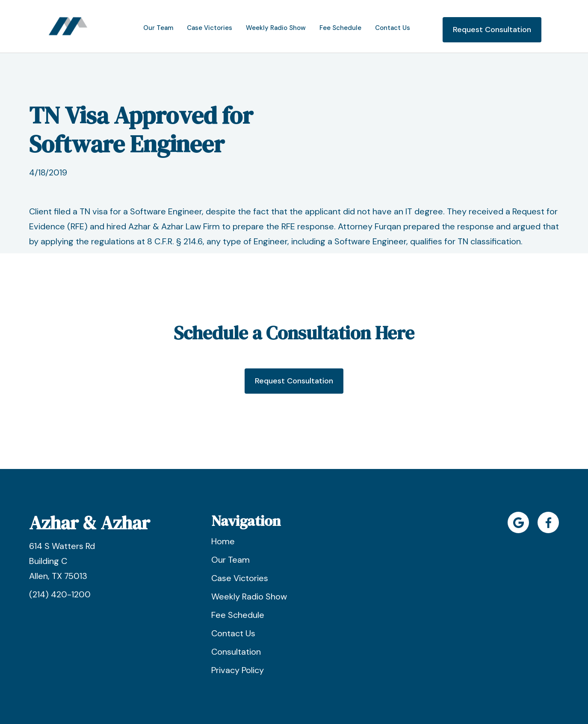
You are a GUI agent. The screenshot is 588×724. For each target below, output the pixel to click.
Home (223, 541)
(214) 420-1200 (60, 594)
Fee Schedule (238, 615)
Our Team (230, 560)
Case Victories (240, 578)
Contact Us (233, 633)
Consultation (236, 652)
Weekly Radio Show (249, 596)
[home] (68, 26)
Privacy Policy (238, 670)
